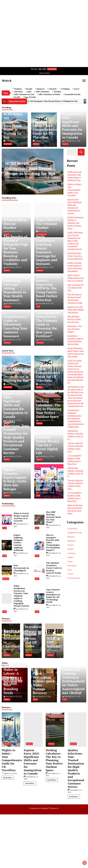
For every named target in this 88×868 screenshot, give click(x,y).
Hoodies (57, 92)
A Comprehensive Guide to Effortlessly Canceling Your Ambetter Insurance (16, 324)
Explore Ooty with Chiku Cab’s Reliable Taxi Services (76, 310)
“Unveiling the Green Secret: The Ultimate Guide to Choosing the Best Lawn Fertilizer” (48, 324)
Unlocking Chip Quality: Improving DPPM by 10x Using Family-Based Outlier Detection (48, 288)
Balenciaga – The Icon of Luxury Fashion (74, 329)
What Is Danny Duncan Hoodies (15, 224)
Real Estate (8, 144)
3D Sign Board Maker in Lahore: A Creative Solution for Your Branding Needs (14, 679)
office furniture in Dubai (49, 94)
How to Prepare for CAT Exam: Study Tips (76, 287)
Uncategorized (74, 578)
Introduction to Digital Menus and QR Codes (35, 637)
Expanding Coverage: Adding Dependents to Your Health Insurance (15, 290)
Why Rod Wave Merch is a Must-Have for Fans (74, 319)
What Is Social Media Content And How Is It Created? (48, 483)
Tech (38, 307)
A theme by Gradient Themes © (44, 808)
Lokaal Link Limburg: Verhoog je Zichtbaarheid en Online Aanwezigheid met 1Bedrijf (73, 681)
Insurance (40, 270)
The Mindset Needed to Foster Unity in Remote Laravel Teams (54, 568)
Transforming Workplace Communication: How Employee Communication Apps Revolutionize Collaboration (76, 418)
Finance (71, 545)
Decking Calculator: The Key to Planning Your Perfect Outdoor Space (49, 409)
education (18, 92)
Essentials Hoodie (73, 94)
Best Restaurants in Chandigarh (21, 568)
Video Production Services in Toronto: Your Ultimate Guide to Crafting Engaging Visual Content (21, 596)
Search (81, 152)
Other (70, 561)
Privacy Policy (45, 73)
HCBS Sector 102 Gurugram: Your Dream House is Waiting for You (52, 101)
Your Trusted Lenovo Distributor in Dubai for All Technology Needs (53, 596)
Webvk (7, 81)
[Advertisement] (44, 16)
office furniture (43, 92)
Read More (8, 778)
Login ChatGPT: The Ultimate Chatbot (49, 224)
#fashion (18, 89)
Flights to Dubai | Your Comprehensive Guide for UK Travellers (45, 130)
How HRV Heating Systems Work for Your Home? (53, 517)
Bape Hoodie (30, 97)
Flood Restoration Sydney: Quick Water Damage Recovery (44, 683)
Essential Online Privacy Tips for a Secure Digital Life (48, 445)
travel (77, 89)
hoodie (29, 89)
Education (40, 343)
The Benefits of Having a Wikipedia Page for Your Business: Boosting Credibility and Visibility (16, 250)
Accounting (72, 528)
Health (17, 97)
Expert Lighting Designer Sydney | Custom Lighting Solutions (19, 542)
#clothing (65, 89)
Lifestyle (53, 89)
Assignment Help (75, 533)
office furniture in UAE (24, 94)
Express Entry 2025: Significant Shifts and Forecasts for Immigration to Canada (73, 126)
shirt (29, 92)
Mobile (70, 557)
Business (41, 89)
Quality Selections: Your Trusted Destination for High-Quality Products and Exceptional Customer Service (16, 437)
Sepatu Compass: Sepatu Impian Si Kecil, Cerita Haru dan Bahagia (15, 479)
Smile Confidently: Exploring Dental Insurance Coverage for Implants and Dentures (47, 250)
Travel (70, 574)
